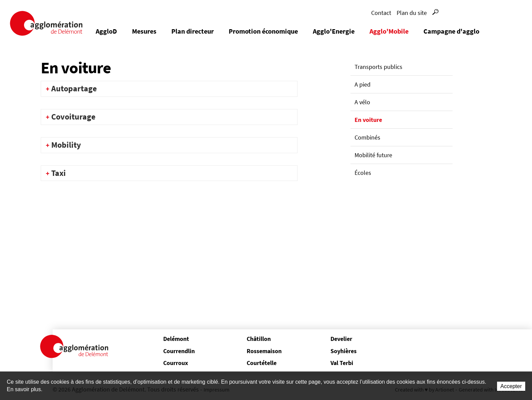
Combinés (367, 137)
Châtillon (259, 339)
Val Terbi (342, 363)
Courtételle (262, 363)
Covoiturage (73, 117)
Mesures (144, 31)
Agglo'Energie (334, 31)
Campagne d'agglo (451, 31)
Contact (381, 13)
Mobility (66, 145)
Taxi (59, 173)
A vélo (362, 102)
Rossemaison (264, 351)
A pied (363, 84)
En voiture (368, 120)
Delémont (176, 339)
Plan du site (412, 13)
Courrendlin (179, 351)
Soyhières (344, 351)
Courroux (176, 363)
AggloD (106, 31)
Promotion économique (263, 31)
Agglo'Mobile (389, 31)
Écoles (363, 173)
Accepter (511, 386)
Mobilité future (373, 155)
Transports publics (378, 67)
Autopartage (74, 88)
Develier (341, 339)
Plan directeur (193, 31)
